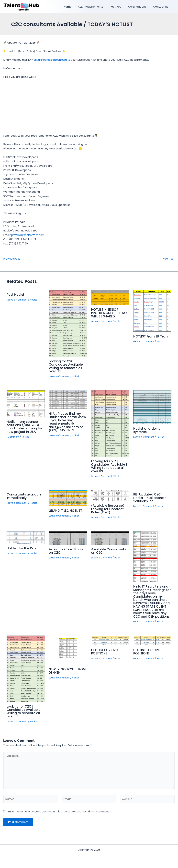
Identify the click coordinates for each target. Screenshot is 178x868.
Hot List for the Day (22, 548)
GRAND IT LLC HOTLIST (67, 510)
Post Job (119, 7)
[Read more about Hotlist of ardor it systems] (152, 407)
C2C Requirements (95, 7)
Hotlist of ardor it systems (147, 430)
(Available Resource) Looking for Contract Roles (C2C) (108, 508)
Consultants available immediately (25, 496)
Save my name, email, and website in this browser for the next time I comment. (59, 815)
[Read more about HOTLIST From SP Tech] (152, 311)
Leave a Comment (17, 300)
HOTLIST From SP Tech (151, 336)
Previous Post (11, 259)
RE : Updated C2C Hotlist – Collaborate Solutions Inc (150, 497)
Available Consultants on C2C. (67, 550)
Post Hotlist (16, 295)
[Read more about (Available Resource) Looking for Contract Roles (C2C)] (110, 495)
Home (73, 7)
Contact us (163, 7)
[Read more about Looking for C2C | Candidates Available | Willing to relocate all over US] (68, 323)
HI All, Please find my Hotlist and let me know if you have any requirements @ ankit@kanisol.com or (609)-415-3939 (66, 422)
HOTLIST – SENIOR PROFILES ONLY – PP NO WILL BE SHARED (110, 313)
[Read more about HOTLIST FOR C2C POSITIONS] (110, 643)
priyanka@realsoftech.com (51, 60)
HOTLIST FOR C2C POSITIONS (105, 654)
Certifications (139, 7)
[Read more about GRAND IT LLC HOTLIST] (68, 498)
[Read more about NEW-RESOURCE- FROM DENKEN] (68, 652)
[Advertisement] (89, 106)
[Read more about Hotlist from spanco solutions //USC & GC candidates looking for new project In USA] (26, 403)
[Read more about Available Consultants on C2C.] (68, 537)
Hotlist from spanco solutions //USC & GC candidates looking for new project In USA (25, 426)
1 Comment (13, 436)
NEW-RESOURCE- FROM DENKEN (68, 673)
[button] (170, 7)
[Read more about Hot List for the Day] (26, 537)
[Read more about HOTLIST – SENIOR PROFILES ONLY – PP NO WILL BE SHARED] (110, 298)
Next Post (170, 259)
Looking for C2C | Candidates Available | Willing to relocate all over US (68, 366)
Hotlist (34, 300)
